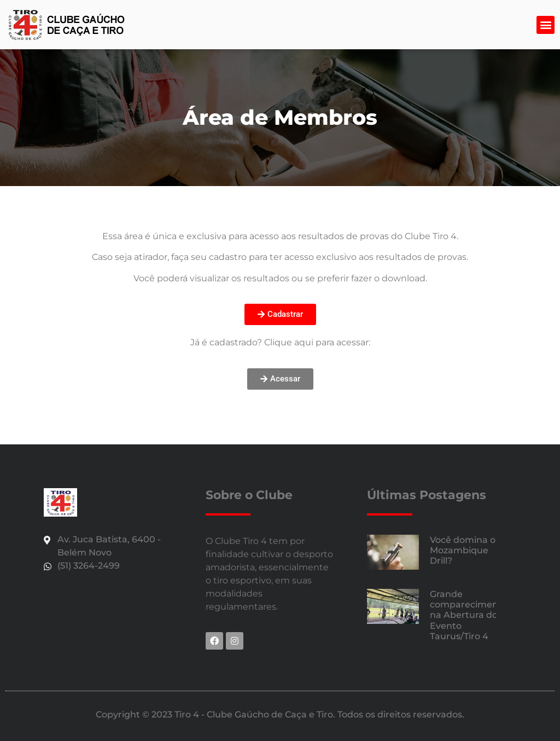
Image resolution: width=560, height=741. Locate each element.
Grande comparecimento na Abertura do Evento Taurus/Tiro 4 (469, 615)
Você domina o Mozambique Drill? (463, 550)
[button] (546, 25)
